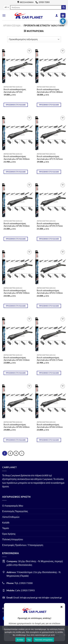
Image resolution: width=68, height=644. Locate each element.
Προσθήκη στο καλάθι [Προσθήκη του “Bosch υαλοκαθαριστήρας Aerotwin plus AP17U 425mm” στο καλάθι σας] (49, 172)
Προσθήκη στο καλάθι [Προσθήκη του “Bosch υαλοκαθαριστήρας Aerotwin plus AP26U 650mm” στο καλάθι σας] (49, 440)
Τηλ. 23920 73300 (24, 583)
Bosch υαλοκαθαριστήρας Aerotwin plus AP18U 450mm (17, 225)
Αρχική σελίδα (12, 25)
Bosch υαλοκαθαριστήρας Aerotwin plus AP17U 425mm (50, 158)
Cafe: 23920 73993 (25, 590)
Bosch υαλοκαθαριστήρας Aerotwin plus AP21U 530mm (50, 292)
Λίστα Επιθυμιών (11, 517)
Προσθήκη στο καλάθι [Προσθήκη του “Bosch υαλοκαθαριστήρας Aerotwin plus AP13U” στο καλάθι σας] (16, 105)
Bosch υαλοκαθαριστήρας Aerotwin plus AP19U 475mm (50, 225)
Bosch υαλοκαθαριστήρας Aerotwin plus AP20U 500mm (17, 292)
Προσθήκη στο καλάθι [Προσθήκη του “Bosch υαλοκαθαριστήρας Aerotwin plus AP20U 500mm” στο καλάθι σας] (16, 306)
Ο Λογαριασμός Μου (13, 506)
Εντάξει (20, 640)
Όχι (29, 640)
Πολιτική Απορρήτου (13, 539)
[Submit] (64, 7)
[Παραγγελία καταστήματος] (34, 39)
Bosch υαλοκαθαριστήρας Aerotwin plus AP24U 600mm (17, 426)
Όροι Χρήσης (9, 534)
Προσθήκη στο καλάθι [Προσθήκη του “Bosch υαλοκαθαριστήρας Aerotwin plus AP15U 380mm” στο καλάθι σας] (49, 105)
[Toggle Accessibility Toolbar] (63, 15)
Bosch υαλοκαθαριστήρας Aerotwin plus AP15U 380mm (50, 91)
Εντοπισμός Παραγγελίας (15, 511)
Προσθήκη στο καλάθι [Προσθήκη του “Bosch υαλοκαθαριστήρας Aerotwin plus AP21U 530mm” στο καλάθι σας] (49, 306)
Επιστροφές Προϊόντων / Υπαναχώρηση (23, 545)
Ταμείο (6, 528)
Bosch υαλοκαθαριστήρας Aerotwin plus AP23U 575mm (50, 359)
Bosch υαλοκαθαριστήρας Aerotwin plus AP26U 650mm (50, 426)
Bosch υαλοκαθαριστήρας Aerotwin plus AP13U (15, 91)
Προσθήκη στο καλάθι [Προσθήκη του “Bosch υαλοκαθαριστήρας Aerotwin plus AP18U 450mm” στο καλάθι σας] (16, 239)
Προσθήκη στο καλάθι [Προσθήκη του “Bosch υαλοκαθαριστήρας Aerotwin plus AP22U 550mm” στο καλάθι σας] (16, 373)
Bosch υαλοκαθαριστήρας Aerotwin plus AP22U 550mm (17, 359)
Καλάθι (6, 523)
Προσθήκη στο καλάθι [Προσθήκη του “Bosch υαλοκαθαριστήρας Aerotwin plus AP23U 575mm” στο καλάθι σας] (49, 373)
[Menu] (4, 15)
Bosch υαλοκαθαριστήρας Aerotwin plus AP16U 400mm (17, 158)
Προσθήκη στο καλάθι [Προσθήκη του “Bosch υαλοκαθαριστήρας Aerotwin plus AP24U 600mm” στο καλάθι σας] (16, 440)
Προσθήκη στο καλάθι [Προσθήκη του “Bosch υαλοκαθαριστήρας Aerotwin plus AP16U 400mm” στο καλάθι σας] (16, 172)
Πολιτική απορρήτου (44, 640)
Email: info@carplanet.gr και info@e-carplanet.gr (38, 597)
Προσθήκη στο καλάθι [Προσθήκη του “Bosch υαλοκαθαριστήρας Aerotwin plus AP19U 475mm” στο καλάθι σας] (49, 239)
